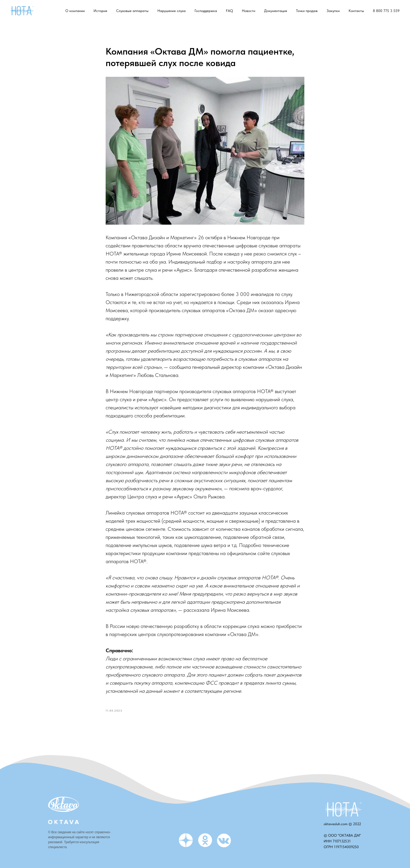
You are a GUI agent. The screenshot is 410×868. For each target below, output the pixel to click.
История (100, 11)
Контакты (356, 11)
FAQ (229, 11)
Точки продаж (307, 11)
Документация (276, 11)
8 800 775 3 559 (386, 11)
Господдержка (206, 11)
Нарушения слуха (172, 11)
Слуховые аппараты (132, 11)
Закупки (333, 11)
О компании (75, 11)
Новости (249, 11)
